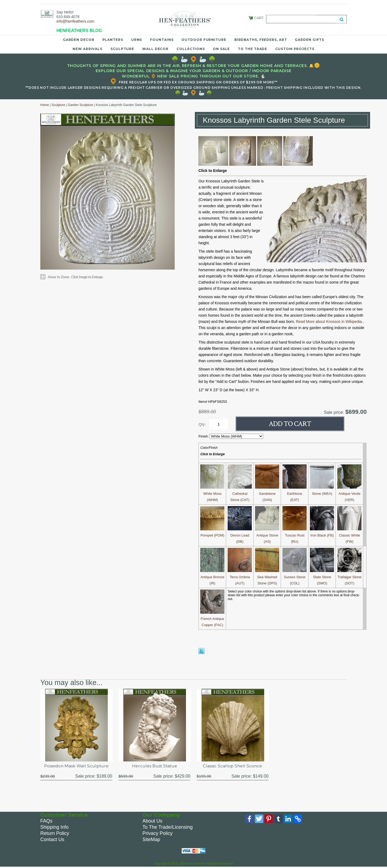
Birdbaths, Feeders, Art (261, 40)
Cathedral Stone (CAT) (240, 494)
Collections (191, 49)
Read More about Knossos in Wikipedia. (329, 322)
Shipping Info (54, 827)
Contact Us (52, 840)
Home (45, 105)
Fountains (162, 40)
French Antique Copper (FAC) (212, 619)
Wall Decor (155, 49)
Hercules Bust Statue (155, 766)
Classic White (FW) (349, 535)
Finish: (204, 436)
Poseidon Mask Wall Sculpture (76, 766)
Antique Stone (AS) (267, 535)
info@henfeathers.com (75, 21)
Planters (113, 40)
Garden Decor (79, 40)
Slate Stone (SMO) (322, 577)
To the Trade (252, 49)
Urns (137, 40)
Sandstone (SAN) (267, 494)
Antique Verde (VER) (349, 494)
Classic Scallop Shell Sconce (232, 766)
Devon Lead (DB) (240, 535)
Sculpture (122, 49)
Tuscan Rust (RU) (295, 535)
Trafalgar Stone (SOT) (349, 577)
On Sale (221, 49)
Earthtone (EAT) (295, 494)
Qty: (202, 424)
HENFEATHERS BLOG (79, 31)
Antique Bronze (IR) (212, 577)
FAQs (46, 821)
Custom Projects (295, 49)
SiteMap (151, 840)
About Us (152, 821)
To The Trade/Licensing (168, 827)
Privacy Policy (157, 834)
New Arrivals (87, 49)
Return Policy (55, 834)
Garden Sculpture (80, 105)
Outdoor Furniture (204, 40)
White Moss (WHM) (212, 494)
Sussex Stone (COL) (295, 577)
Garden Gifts (309, 40)
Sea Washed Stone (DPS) (267, 577)
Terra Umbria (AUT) (240, 577)
